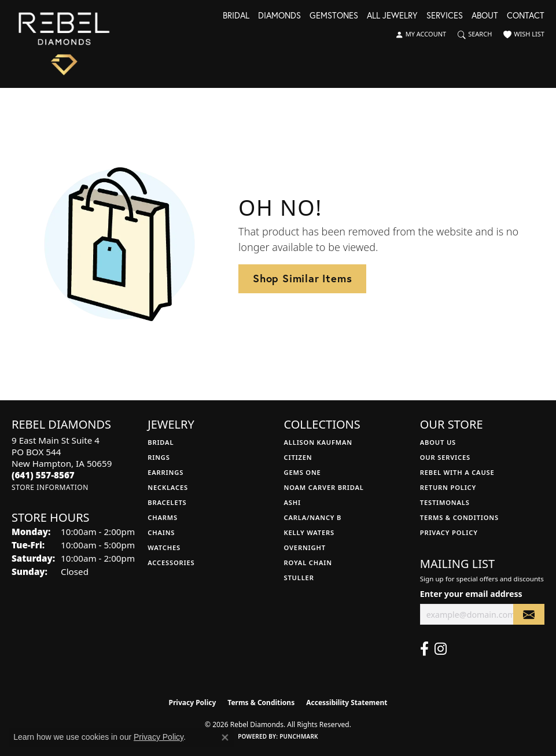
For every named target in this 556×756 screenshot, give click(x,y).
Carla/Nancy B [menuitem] (313, 517)
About (485, 16)
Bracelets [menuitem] (167, 502)
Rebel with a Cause (457, 472)
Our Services (445, 457)
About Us (438, 442)
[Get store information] (50, 487)
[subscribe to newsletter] (529, 615)
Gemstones (334, 16)
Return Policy (448, 487)
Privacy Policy (449, 532)
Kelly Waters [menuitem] (310, 532)
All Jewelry (392, 16)
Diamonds (279, 16)
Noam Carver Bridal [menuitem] (324, 487)
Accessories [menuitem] (171, 563)
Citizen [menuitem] (298, 457)
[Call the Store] (43, 475)
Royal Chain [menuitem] (308, 563)
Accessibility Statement (347, 702)
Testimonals (445, 502)
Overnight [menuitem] (305, 547)
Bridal (236, 16)
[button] (421, 35)
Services (445, 16)
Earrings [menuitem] (165, 472)
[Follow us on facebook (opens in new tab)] (424, 649)
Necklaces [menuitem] (168, 487)
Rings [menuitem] (159, 457)
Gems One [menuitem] (303, 472)
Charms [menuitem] (163, 517)
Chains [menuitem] (161, 532)
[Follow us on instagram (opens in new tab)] (441, 649)
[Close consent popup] (225, 737)
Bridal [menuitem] (161, 442)
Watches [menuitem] (164, 547)
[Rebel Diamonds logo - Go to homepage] (64, 44)
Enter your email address (471, 594)
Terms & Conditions (459, 517)
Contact (526, 16)
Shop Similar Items (302, 278)
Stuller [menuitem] (299, 578)
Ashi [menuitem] (292, 502)
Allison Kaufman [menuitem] (318, 442)
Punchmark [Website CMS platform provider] (299, 736)
